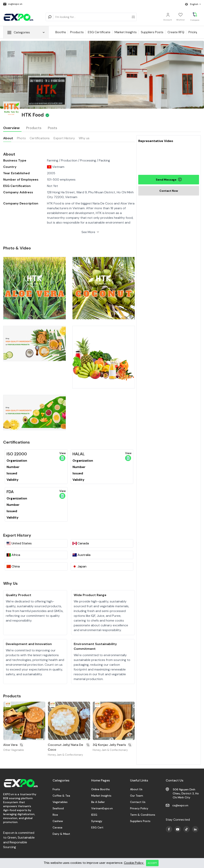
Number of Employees (21, 180)
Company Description (21, 203)
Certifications (40, 138)
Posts (52, 128)
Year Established (16, 173)
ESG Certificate (99, 32)
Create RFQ (176, 32)
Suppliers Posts (152, 32)
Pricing (193, 32)
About (8, 138)
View (63, 456)
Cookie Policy (134, 863)
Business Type (15, 160)
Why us (84, 138)
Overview (11, 128)
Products (77, 32)
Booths (61, 32)
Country (10, 167)
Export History (64, 138)
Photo (21, 138)
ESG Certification (17, 186)
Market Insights (126, 32)
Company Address (18, 192)
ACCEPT (152, 863)
